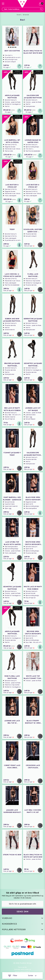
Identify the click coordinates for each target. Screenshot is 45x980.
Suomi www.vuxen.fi (22, 972)
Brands (26, 15)
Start (19, 15)
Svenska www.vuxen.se (23, 969)
